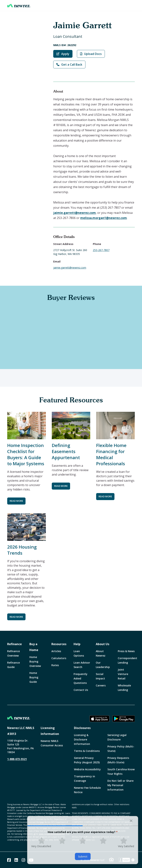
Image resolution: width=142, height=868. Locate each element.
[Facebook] (9, 860)
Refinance (15, 644)
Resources (59, 644)
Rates (55, 665)
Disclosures (82, 728)
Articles (56, 651)
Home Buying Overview (35, 661)
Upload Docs (91, 54)
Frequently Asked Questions (81, 678)
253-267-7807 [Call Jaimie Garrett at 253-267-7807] (101, 250)
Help (77, 644)
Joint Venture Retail (123, 674)
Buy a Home (34, 647)
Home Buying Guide (34, 677)
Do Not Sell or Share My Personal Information (120, 785)
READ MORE (16, 501)
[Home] (19, 6)
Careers (101, 685)
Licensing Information (50, 731)
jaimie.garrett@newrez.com (75, 213)
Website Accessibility (87, 769)
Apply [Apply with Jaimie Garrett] (63, 54)
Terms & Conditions (87, 751)
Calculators (59, 658)
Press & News (126, 651)
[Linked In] (16, 860)
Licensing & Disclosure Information (82, 739)
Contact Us (81, 690)
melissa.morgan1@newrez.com (104, 218)
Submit (83, 856)
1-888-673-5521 (17, 759)
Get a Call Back (69, 65)
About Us (103, 644)
